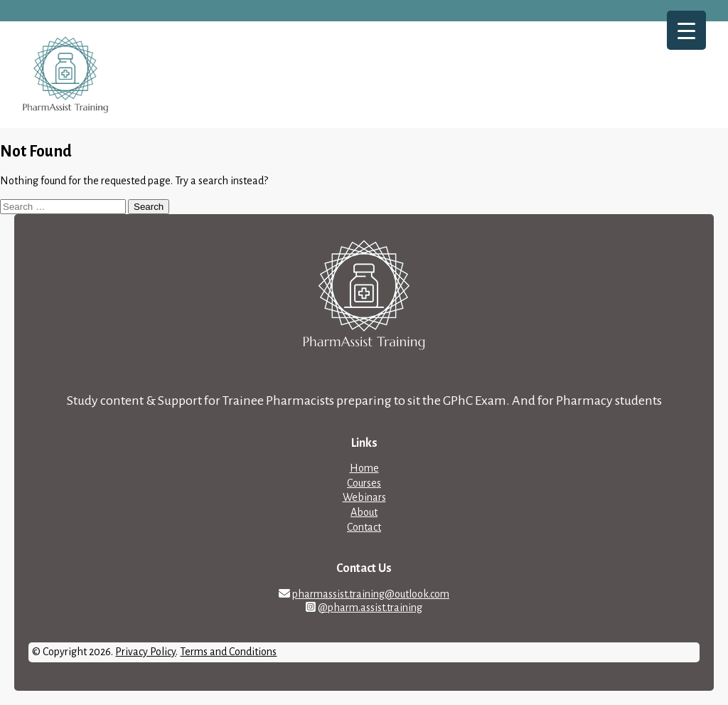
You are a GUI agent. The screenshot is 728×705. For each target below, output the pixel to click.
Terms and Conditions (228, 652)
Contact (364, 527)
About (364, 512)
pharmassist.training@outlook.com (371, 594)
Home (364, 468)
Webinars (364, 497)
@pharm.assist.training (370, 608)
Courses (364, 483)
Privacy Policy (145, 652)
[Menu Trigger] (686, 30)
